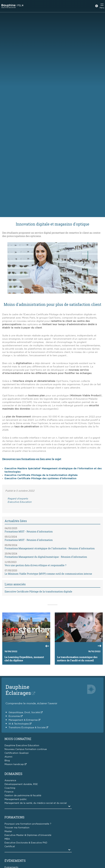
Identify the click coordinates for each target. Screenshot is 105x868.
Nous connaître (18, 739)
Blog (7, 761)
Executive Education (20, 502)
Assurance (10, 780)
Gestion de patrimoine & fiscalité (23, 796)
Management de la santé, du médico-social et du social (36, 803)
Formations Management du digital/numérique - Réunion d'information (46, 557)
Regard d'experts (18, 499)
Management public (16, 799)
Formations (14, 817)
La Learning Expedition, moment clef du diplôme (24, 659)
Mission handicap (14, 764)
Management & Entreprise (23, 720)
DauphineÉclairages (18, 690)
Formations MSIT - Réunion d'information (29, 531)
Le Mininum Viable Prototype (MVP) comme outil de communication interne (48, 574)
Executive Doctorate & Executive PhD (26, 843)
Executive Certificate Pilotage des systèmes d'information (40, 478)
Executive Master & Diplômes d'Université (28, 835)
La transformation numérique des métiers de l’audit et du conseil (77, 659)
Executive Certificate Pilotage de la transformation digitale (41, 475)
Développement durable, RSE (21, 784)
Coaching (10, 788)
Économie (14, 716)
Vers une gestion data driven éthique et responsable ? (35, 565)
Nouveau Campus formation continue (26, 749)
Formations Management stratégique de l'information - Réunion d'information (50, 548)
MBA (7, 839)
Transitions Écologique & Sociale (27, 728)
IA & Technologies (19, 724)
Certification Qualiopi (17, 753)
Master (8, 831)
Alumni (8, 757)
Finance (9, 792)
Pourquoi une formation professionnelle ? (28, 824)
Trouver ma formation (17, 828)
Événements (15, 861)
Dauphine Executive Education (22, 746)
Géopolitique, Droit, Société (24, 713)
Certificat (10, 847)
